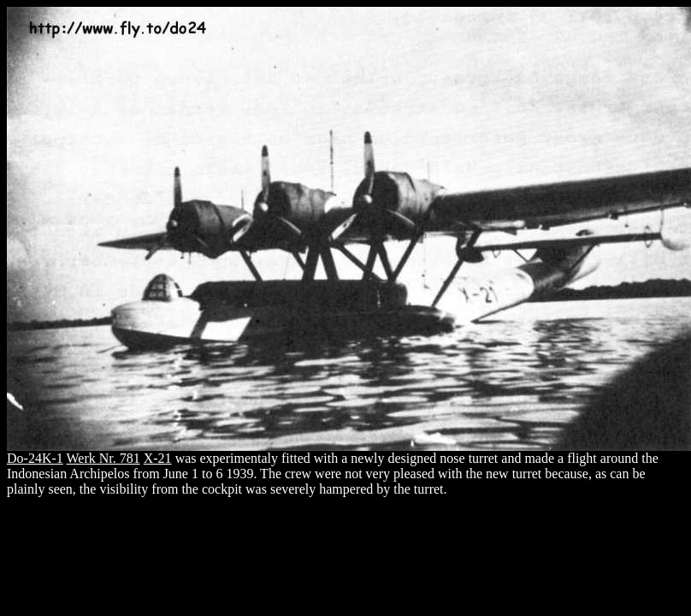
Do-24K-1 (35, 458)
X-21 (158, 458)
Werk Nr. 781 (103, 458)
